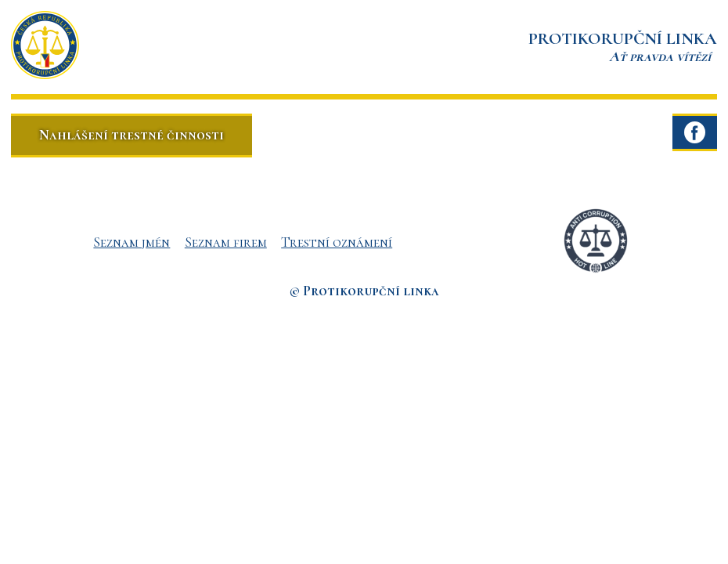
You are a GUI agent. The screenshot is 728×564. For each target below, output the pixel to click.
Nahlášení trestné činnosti (132, 135)
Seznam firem (226, 242)
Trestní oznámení (337, 242)
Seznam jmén (132, 242)
